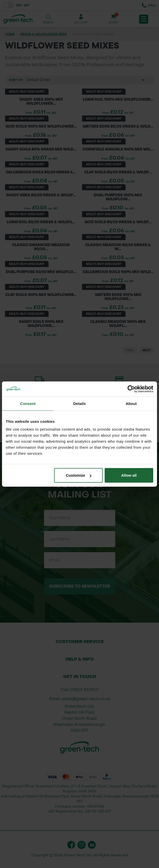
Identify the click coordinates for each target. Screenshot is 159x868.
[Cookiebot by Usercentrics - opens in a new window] (131, 389)
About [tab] (131, 403)
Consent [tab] (28, 403)
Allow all (129, 475)
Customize (79, 475)
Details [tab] (79, 403)
